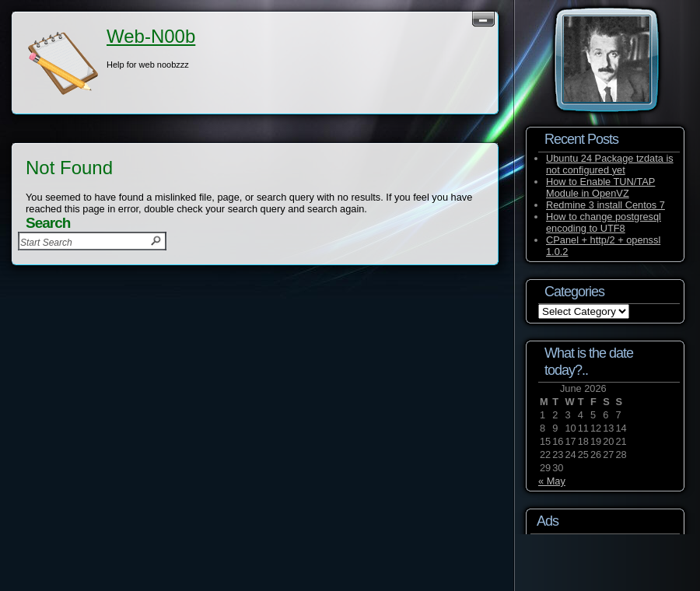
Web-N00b (151, 36)
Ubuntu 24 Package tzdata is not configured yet (610, 164)
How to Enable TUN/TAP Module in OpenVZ (600, 187)
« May (552, 481)
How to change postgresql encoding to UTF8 (604, 222)
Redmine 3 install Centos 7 (605, 205)
